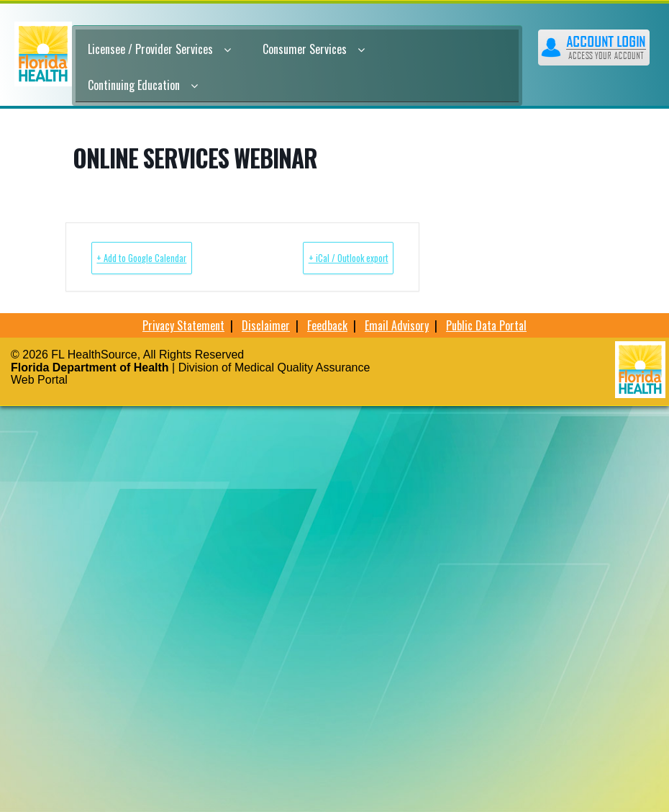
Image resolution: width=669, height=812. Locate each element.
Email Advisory (397, 325)
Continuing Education (143, 85)
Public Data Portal (486, 325)
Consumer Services (314, 49)
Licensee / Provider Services (159, 49)
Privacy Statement (183, 325)
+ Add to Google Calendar (164, 257)
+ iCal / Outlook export (326, 257)
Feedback (327, 325)
